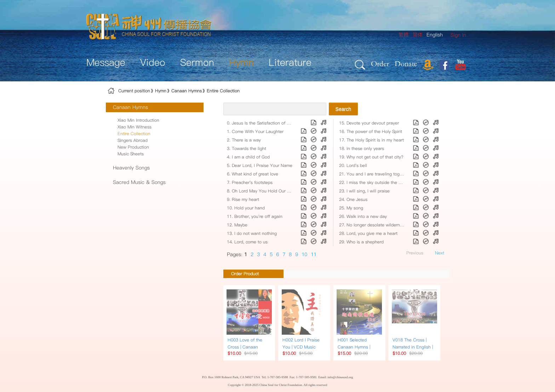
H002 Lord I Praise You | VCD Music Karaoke (301, 347)
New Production (133, 147)
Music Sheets (131, 154)
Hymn (161, 91)
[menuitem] (458, 35)
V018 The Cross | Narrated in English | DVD (413, 347)
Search (343, 109)
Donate (406, 64)
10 (304, 254)
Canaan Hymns (187, 91)
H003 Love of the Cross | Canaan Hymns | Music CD (245, 347)
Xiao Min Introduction (138, 120)
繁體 (404, 35)
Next (440, 253)
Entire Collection (223, 91)
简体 (418, 35)
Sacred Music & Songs (139, 182)
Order (380, 64)
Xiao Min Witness (135, 127)
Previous (415, 253)
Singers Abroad (133, 140)
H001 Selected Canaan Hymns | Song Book (354, 347)
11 (314, 254)
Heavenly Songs (131, 168)
